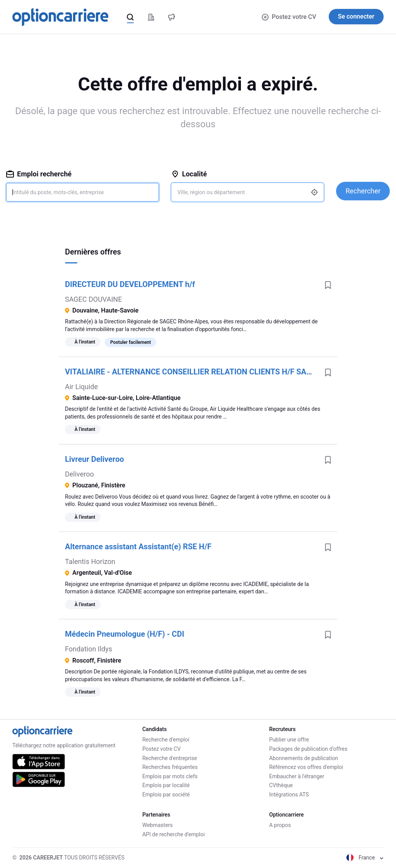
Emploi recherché (39, 174)
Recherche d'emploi (166, 740)
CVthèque (281, 785)
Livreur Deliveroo (94, 459)
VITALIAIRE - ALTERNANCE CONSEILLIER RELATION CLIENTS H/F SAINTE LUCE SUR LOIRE (192, 372)
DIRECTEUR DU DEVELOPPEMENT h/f (130, 284)
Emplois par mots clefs (170, 776)
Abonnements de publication (304, 758)
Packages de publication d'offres (308, 749)
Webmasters (158, 825)
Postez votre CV (289, 17)
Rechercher (363, 191)
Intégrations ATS (289, 795)
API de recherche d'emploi (173, 834)
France (365, 858)
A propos (280, 825)
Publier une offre (289, 740)
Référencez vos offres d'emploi (306, 767)
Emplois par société (166, 795)
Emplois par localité (166, 785)
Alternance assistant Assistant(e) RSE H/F (138, 547)
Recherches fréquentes (170, 767)
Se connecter (356, 16)
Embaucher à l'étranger (297, 776)
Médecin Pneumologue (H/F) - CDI (125, 634)
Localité (189, 174)
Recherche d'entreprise (170, 758)
